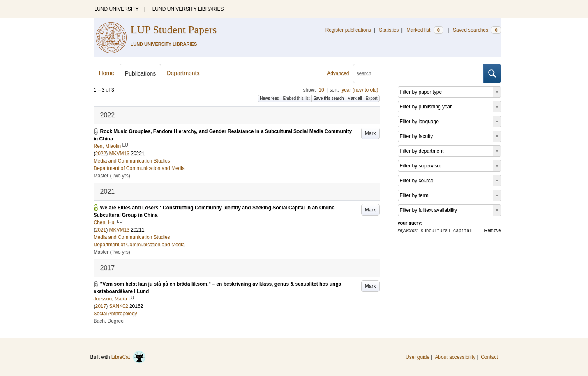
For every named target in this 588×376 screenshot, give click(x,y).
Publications (141, 73)
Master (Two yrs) (112, 176)
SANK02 (119, 306)
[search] (418, 73)
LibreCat (129, 357)
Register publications (348, 30)
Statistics (389, 30)
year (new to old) (360, 90)
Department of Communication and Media (139, 168)
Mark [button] (370, 133)
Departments (183, 73)
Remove (493, 230)
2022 (101, 154)
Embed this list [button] (296, 98)
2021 (101, 230)
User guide (417, 357)
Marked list (425, 30)
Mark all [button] (355, 98)
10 (321, 90)
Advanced (338, 73)
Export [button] (372, 98)
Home (107, 73)
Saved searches (477, 30)
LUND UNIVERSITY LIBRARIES (188, 9)
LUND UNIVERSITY (117, 9)
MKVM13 (119, 154)
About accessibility (455, 357)
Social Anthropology (115, 314)
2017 (101, 306)
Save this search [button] (329, 98)
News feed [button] (269, 98)
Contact (489, 357)
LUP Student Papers (174, 30)
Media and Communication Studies (132, 161)
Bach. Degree (109, 321)
